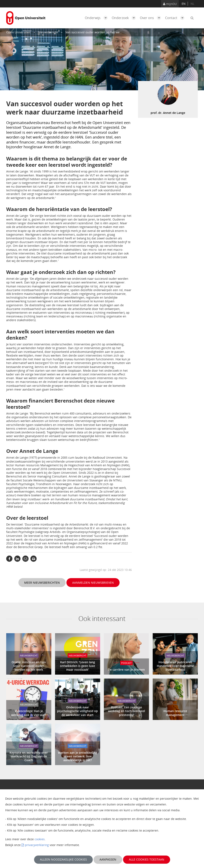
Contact (176, 18)
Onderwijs (97, 18)
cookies (40, 839)
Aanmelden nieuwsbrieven (93, 583)
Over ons (151, 18)
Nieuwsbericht (48, 32)
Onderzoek (125, 18)
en (184, 4)
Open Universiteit (18, 32)
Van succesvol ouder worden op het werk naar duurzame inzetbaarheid (115, 32)
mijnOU (170, 4)
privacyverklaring (37, 845)
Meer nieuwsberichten (42, 583)
